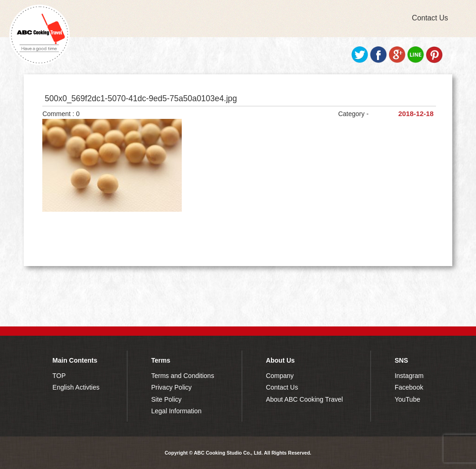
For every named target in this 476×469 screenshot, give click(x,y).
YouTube (407, 399)
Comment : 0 (61, 114)
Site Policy (166, 399)
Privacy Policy (171, 387)
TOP (59, 376)
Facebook (409, 387)
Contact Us (430, 18)
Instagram (409, 376)
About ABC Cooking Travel (304, 399)
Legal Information (176, 411)
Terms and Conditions (182, 376)
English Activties (76, 387)
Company (280, 376)
